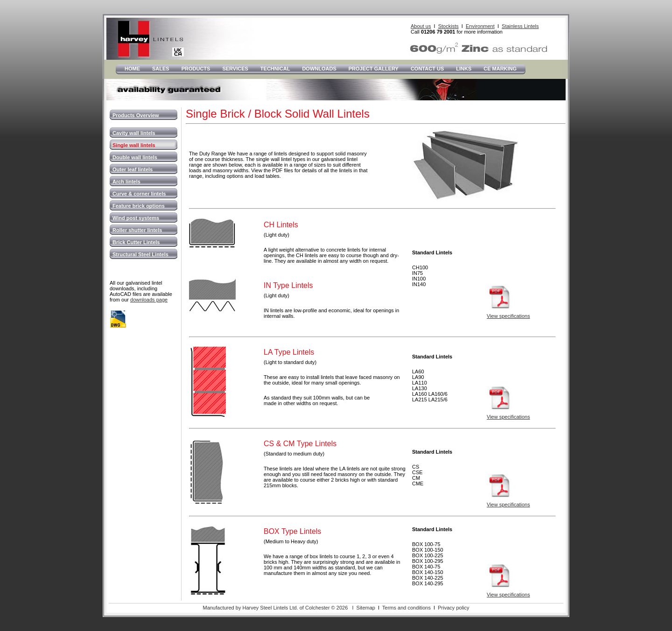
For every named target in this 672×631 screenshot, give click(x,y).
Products (196, 69)
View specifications (508, 316)
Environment (480, 26)
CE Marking (500, 69)
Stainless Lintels (520, 26)
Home (132, 69)
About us (421, 26)
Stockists (448, 26)
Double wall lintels (135, 157)
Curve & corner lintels (139, 194)
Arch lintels (126, 182)
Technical (275, 69)
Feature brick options (139, 206)
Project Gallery (374, 69)
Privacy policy (453, 608)
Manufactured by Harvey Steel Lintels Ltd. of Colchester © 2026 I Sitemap (289, 608)
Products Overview (136, 115)
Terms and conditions (406, 608)
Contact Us (427, 69)
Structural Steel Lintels (140, 254)
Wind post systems (136, 218)
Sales (161, 69)
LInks (464, 69)
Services (235, 69)
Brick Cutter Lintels (136, 242)
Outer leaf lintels (133, 169)
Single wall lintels (134, 145)
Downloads (319, 69)
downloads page (149, 300)
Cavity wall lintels (134, 133)
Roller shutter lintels (137, 230)
